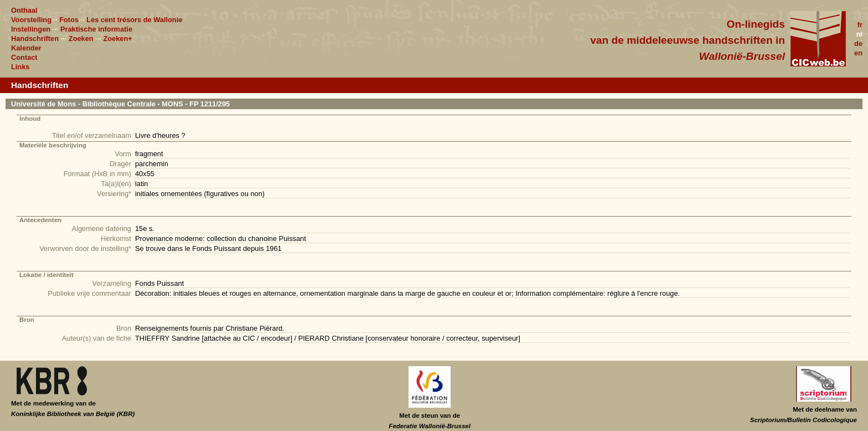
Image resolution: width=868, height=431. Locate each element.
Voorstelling (31, 20)
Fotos (69, 20)
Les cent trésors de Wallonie (134, 20)
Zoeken (81, 39)
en (858, 53)
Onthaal (24, 10)
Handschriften (35, 39)
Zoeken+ (117, 39)
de (858, 43)
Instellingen (31, 29)
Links (20, 67)
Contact (24, 57)
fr (860, 25)
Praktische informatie (96, 29)
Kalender (26, 48)
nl (859, 34)
